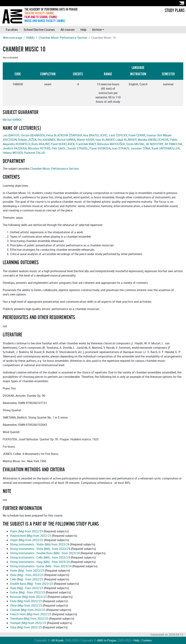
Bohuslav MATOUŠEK (111, 144)
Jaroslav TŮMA (140, 148)
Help (83, 30)
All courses (68, 30)
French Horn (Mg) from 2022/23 (31, 614)
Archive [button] (97, 30)
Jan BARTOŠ (11, 135)
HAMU (30, 38)
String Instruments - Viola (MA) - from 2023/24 (40, 549)
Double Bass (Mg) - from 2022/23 (32, 584)
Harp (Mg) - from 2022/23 (27, 588)
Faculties (12, 30)
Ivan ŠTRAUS (121, 148)
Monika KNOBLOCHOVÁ (153, 140)
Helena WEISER (13, 153)
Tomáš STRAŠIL (78, 148)
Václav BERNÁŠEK (33, 135)
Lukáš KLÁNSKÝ (126, 140)
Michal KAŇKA (12, 120)
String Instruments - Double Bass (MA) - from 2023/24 (45, 553)
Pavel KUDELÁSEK (63, 144)
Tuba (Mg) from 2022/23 (26, 627)
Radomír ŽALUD (35, 153)
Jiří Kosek (57, 640)
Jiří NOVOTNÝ (154, 144)
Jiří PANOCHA (173, 144)
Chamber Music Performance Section (63, 38)
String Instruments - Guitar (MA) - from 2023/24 (41, 566)
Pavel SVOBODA (100, 148)
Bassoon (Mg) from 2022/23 (28, 597)
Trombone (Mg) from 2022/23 (29, 619)
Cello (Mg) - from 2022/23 (27, 579)
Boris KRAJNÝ (40, 144)
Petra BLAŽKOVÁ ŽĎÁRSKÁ (64, 135)
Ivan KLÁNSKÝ (105, 140)
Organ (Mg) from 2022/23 (27, 540)
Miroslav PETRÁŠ (39, 148)
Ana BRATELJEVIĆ (95, 135)
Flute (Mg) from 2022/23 (26, 601)
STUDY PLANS (175, 11)
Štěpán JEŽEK (27, 140)
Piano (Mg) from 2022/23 (26, 531)
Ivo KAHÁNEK (47, 140)
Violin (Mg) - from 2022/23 (27, 571)
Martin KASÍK (86, 140)
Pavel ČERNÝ (137, 135)
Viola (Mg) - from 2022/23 (27, 575)
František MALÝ (86, 144)
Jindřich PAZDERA (15, 148)
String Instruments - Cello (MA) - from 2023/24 (40, 557)
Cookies (147, 640)
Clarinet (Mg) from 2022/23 (28, 610)
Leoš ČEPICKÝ (118, 135)
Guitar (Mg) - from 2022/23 (27, 592)
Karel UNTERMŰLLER (166, 148)
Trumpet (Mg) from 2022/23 (28, 623)
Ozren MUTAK (135, 144)
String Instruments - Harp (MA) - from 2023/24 (40, 562)
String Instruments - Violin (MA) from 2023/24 (40, 544)
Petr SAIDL (59, 148)
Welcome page (12, 38)
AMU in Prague (107, 640)
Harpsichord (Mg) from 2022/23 (31, 536)
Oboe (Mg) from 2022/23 (26, 605)
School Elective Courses (39, 30)
